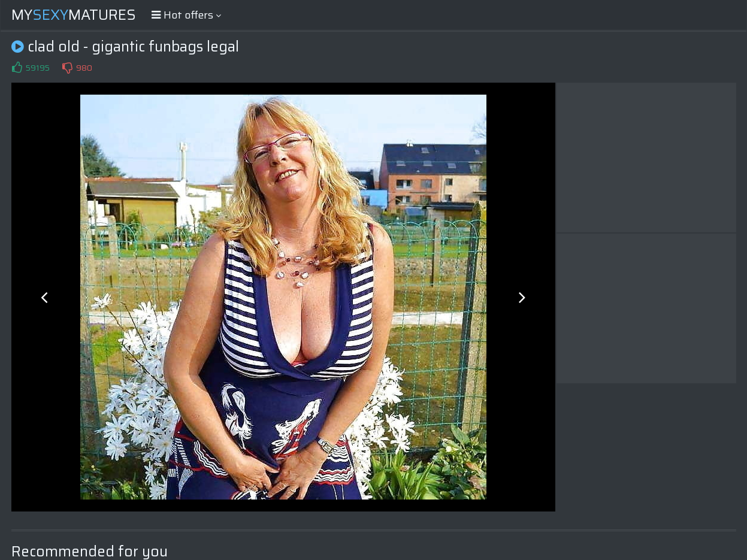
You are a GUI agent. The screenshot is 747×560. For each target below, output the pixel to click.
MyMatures (74, 15)
